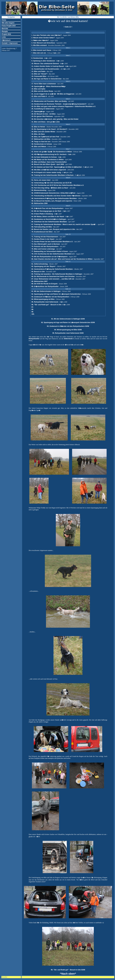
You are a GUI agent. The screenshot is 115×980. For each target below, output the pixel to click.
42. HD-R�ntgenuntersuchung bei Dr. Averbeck (49, 154)
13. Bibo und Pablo (38, 71)
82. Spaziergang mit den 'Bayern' (44, 266)
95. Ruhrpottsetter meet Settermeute (45, 302)
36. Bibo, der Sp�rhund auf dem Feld (45, 137)
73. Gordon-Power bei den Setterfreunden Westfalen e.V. (52, 242)
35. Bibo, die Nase (38, 134)
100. (33, 314)
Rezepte (5, 31)
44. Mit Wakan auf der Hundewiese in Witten (48, 160)
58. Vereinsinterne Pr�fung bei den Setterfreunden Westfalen (54, 198)
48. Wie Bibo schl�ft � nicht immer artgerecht (49, 170)
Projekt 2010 (6, 34)
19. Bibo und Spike (38, 89)
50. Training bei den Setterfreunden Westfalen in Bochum (53, 175)
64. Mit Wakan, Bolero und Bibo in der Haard (48, 217)
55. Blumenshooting (39, 190)
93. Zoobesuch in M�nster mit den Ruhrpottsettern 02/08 (68, 326)
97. (32, 307)
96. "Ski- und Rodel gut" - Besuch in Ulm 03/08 (68, 970)
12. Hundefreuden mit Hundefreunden (45, 69)
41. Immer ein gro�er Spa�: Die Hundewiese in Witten (52, 152)
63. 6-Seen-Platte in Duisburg (42, 214)
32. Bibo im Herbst (38, 127)
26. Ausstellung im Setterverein (43, 109)
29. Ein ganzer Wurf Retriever (42, 116)
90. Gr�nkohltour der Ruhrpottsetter (45, 286)
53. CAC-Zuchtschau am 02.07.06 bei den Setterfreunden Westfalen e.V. (58, 185)
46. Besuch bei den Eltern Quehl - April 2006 (48, 164)
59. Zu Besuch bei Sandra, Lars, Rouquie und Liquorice (52, 201)
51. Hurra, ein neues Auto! (41, 180)
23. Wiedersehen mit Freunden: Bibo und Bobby (49, 101)
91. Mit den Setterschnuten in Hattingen (46, 291)
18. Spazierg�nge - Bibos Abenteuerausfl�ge (48, 86)
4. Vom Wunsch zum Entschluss (43, 43)
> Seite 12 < (68, 27)
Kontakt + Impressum (10, 43)
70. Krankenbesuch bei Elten (42, 232)
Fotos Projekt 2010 (9, 26)
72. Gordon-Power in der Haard (43, 239)
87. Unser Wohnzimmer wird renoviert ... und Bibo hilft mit (53, 279)
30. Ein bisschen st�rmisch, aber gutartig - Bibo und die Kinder (55, 119)
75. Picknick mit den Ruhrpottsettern (45, 247)
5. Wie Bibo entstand (39, 45)
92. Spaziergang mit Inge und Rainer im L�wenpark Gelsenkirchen (56, 294)
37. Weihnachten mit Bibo (41, 139)
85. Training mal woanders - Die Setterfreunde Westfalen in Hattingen (57, 274)
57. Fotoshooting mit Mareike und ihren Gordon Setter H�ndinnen (56, 196)
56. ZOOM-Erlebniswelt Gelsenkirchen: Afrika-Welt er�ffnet (54, 193)
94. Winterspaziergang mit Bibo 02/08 (68, 330)
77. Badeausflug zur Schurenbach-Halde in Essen (50, 251)
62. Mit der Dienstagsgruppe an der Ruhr (47, 211)
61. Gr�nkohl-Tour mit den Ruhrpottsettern (48, 208)
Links (4, 37)
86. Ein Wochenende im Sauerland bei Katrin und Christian (53, 276)
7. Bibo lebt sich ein (39, 53)
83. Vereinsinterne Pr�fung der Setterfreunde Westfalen (52, 269)
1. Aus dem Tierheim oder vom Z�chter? (46, 35)
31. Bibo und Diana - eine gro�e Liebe (46, 122)
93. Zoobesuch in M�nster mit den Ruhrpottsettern (51, 297)
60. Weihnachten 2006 (39, 203)
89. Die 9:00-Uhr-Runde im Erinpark (45, 284)
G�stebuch (6, 40)
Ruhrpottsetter (34, 339)
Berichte (5, 29)
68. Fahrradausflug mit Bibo (42, 227)
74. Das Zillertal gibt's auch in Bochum (46, 244)
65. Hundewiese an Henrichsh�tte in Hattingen (49, 219)
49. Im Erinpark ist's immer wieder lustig (46, 172)
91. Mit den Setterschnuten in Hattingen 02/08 (68, 319)
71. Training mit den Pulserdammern (45, 237)
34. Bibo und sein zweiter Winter (43, 132)
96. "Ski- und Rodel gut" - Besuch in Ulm (46, 305)
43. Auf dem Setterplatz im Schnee (44, 157)
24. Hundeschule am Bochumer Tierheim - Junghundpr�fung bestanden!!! (59, 104)
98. (32, 309)
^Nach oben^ (68, 974)
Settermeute (68, 339)
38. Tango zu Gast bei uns (41, 142)
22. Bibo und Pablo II (39, 96)
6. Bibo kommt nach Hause (41, 50)
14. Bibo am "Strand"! (39, 74)
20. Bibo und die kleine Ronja (42, 91)
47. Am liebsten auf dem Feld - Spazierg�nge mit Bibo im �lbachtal (57, 167)
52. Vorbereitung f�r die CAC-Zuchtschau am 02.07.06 (51, 183)
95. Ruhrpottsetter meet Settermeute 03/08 (68, 333)
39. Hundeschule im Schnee (42, 144)
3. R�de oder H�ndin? (40, 40)
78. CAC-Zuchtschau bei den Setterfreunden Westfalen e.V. (53, 254)
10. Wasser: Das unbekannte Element (45, 64)
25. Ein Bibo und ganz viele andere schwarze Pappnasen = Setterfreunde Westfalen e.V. (64, 106)
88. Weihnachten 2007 (39, 281)
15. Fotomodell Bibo (39, 76)
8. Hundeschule (37, 58)
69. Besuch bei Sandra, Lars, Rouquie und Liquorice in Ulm (53, 229)
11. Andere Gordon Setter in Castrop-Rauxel (48, 66)
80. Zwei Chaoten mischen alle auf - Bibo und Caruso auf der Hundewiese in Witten (62, 259)
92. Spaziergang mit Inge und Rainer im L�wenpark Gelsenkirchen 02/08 (68, 322)
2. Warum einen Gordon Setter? (43, 38)
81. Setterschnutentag (40, 264)
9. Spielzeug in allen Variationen (43, 61)
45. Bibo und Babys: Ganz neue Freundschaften (49, 162)
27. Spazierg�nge (38, 112)
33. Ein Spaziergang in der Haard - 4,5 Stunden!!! (49, 129)
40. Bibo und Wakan (39, 147)
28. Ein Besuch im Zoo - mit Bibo (43, 114)
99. (32, 312)
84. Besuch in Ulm (38, 272)
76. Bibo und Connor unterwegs (43, 249)
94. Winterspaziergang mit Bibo (43, 299)
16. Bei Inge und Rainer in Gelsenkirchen (46, 79)
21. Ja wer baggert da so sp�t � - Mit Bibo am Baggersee (53, 94)
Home (4, 20)
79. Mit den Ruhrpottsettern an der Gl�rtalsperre (49, 257)
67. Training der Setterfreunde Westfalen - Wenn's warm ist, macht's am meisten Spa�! (64, 224)
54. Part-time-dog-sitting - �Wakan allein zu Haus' (50, 188)
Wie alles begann (8, 23)
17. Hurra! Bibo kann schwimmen (44, 84)
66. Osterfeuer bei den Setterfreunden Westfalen (49, 222)
